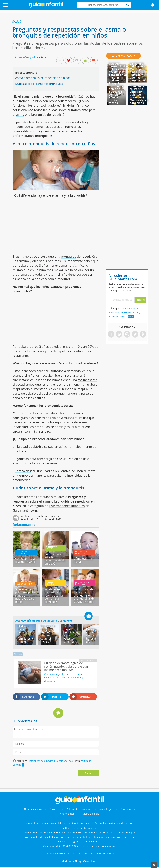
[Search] (127, 5)
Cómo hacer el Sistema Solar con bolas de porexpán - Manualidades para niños (139, 94)
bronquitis (69, 256)
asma (20, 114)
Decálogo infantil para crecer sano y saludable (43, 620)
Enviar (88, 773)
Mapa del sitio (91, 814)
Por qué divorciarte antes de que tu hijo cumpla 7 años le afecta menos (116, 93)
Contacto (125, 809)
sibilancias (83, 351)
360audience (90, 861)
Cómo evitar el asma (83, 560)
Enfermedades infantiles (67, 506)
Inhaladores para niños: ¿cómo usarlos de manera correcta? (54, 595)
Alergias (18, 654)
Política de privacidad (79, 809)
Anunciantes (67, 814)
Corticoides (23, 471)
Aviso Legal (106, 809)
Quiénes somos (33, 809)
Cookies (54, 809)
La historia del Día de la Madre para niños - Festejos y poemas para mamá (138, 72)
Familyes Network (55, 853)
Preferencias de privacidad (41, 761)
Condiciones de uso (66, 761)
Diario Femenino (105, 853)
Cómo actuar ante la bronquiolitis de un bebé (55, 559)
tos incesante (87, 380)
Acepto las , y (124, 313)
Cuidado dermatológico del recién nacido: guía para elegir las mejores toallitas (118, 72)
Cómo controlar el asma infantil (26, 560)
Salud (17, 22)
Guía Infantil (80, 853)
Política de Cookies (118, 317)
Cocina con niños (25, 584)
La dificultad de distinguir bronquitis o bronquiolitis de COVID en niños (84, 595)
